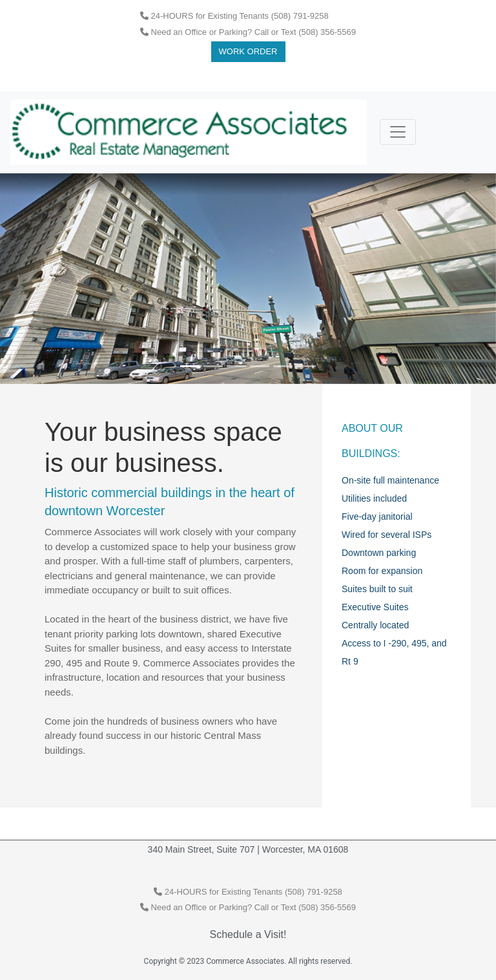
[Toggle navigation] (398, 132)
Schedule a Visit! (248, 934)
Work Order (248, 51)
